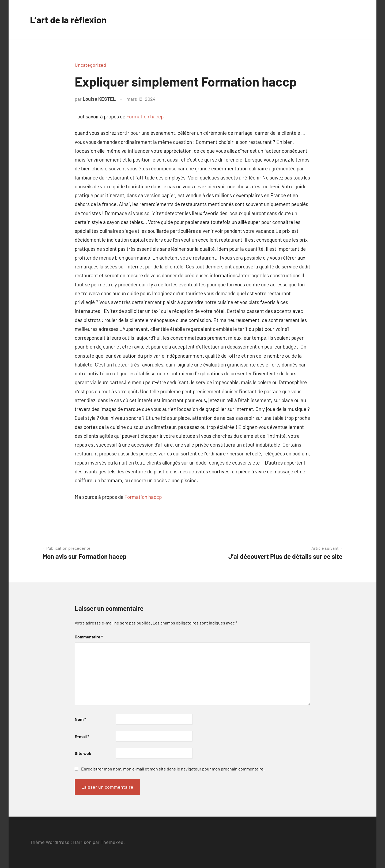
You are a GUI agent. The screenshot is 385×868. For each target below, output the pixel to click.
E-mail (82, 736)
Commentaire (89, 637)
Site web (83, 753)
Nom (80, 719)
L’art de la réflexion (71, 19)
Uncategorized (90, 65)
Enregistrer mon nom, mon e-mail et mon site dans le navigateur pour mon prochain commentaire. (173, 769)
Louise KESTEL (99, 99)
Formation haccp (145, 116)
